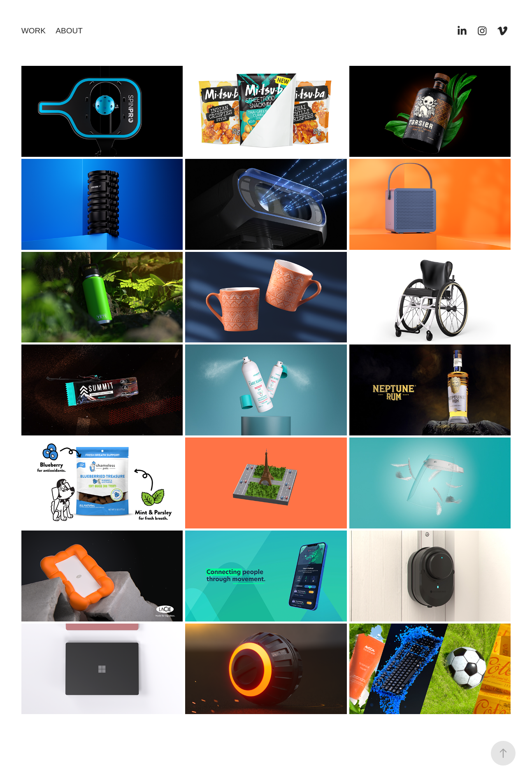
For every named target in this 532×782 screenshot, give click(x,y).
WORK (34, 31)
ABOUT (69, 31)
